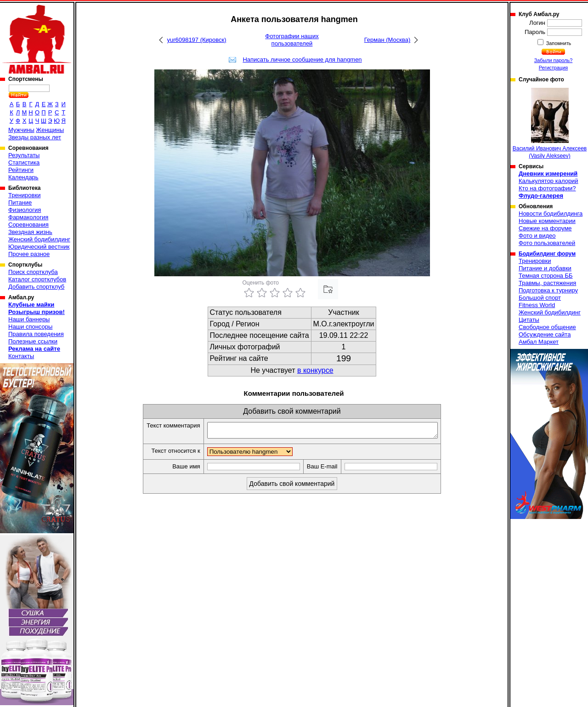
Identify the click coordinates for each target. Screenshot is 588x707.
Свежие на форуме (545, 228)
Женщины (50, 130)
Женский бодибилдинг (39, 239)
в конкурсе (315, 370)
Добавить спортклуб (36, 287)
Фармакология (28, 217)
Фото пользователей (547, 243)
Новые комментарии (547, 221)
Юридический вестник (39, 247)
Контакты (21, 356)
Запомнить (558, 43)
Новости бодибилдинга (551, 214)
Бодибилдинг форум (547, 254)
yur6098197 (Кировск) (196, 40)
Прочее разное (29, 254)
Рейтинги (21, 170)
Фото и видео (537, 236)
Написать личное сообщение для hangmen (302, 60)
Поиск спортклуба (33, 272)
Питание (20, 202)
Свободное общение (547, 327)
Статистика (24, 162)
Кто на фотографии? (547, 188)
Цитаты (529, 320)
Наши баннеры (29, 319)
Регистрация (553, 68)
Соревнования (28, 225)
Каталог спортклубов (37, 279)
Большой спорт (540, 298)
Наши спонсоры (30, 327)
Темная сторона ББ (546, 276)
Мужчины (21, 130)
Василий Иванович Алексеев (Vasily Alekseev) (550, 123)
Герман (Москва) (387, 40)
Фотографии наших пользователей (292, 40)
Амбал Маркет (539, 342)
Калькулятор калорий (548, 181)
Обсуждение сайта (545, 334)
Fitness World (537, 305)
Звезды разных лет (35, 137)
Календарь (23, 177)
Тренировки (24, 195)
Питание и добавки (545, 268)
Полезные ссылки (33, 341)
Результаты (24, 155)
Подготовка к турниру (548, 290)
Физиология (25, 210)
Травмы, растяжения (547, 283)
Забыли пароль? (554, 60)
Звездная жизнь (30, 232)
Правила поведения (36, 334)
